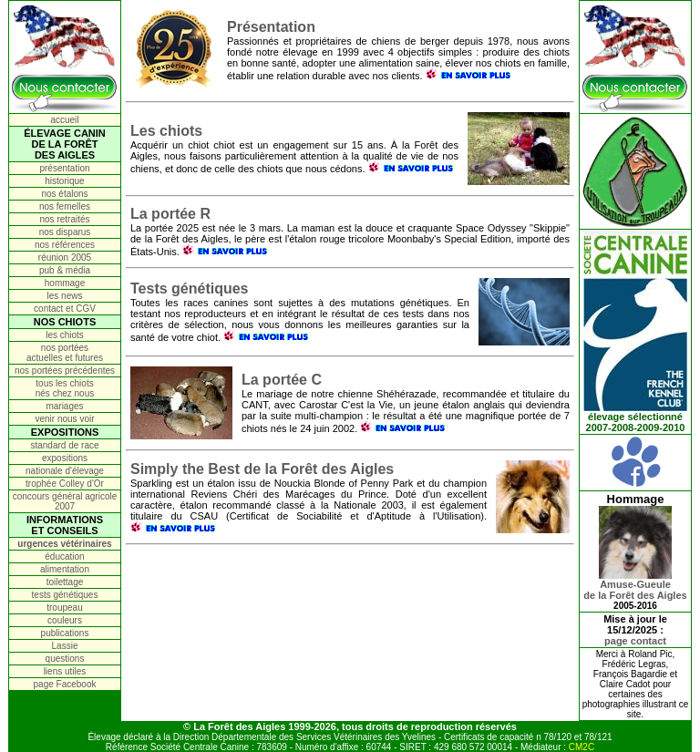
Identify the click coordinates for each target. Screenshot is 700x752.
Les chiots (166, 131)
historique (64, 181)
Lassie (65, 646)
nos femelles (65, 206)
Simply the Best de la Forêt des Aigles (262, 469)
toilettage (65, 582)
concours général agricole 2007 (65, 501)
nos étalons (64, 194)
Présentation (271, 27)
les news (65, 296)
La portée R (170, 214)
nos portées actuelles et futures (65, 353)
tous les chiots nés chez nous (65, 388)
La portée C (282, 380)
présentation (64, 168)
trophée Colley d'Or (65, 484)
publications (65, 633)
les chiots (65, 335)
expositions (65, 458)
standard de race (64, 445)
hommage (65, 283)
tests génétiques (65, 595)
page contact (635, 641)
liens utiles (65, 671)
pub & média (65, 270)
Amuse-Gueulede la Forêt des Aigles (635, 585)
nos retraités (64, 219)
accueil (64, 120)
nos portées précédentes (65, 371)
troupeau (64, 608)
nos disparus (65, 232)
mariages (64, 406)
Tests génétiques (190, 288)
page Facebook (65, 684)
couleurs (65, 620)
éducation (64, 556)
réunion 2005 (65, 258)
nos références (65, 245)
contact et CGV (65, 309)
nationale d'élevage (65, 471)
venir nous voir (64, 419)
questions (65, 659)
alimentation (65, 569)
